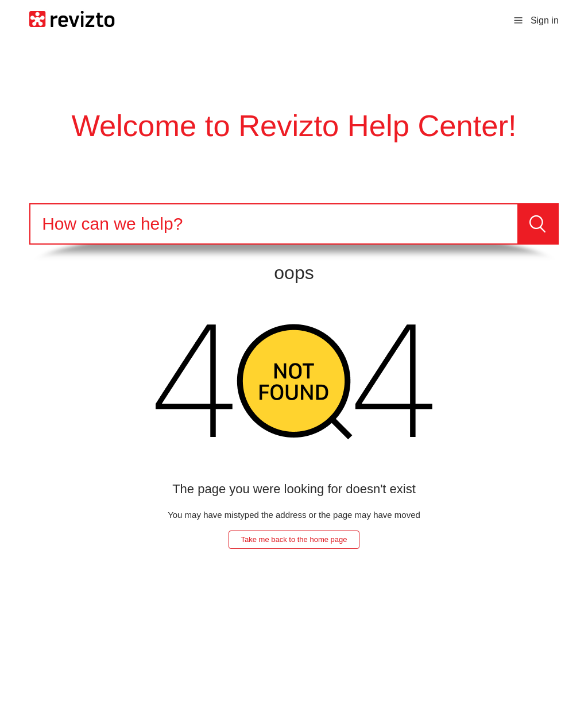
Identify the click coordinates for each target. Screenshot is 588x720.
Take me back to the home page (294, 539)
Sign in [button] (545, 20)
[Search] (274, 224)
